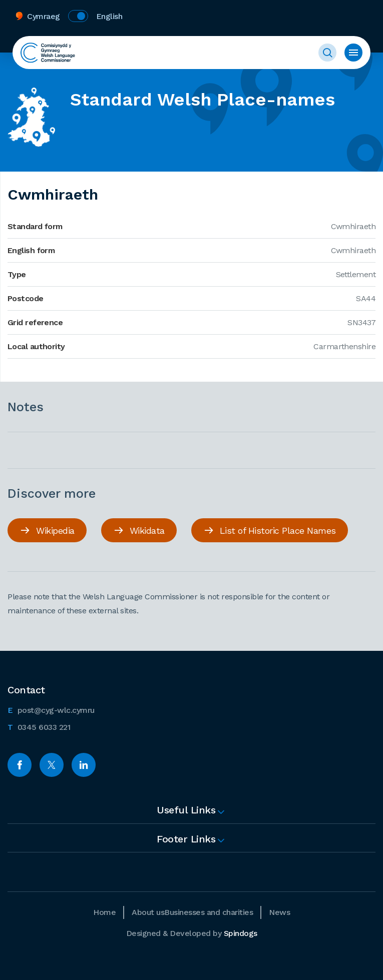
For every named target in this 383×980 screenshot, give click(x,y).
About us (148, 912)
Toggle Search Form (327, 53)
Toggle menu (353, 53)
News (279, 912)
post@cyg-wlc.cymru (51, 709)
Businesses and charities (209, 912)
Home (104, 912)
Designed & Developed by (192, 933)
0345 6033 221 (39, 726)
